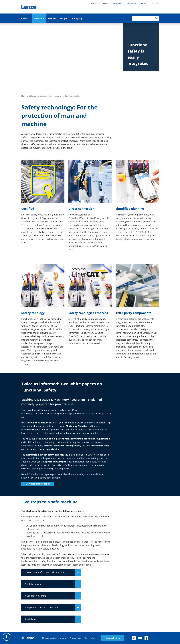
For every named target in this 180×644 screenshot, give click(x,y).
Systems (44, 96)
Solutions (39, 18)
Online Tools (131, 3)
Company (77, 18)
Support (64, 18)
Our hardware (56, 96)
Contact (143, 3)
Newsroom (95, 3)
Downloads (118, 3)
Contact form (113, 638)
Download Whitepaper (38, 484)
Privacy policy (76, 638)
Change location (49, 638)
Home (24, 96)
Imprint (63, 638)
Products (26, 18)
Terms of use (91, 638)
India (155, 3)
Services (52, 18)
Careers (106, 3)
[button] (7, 637)
